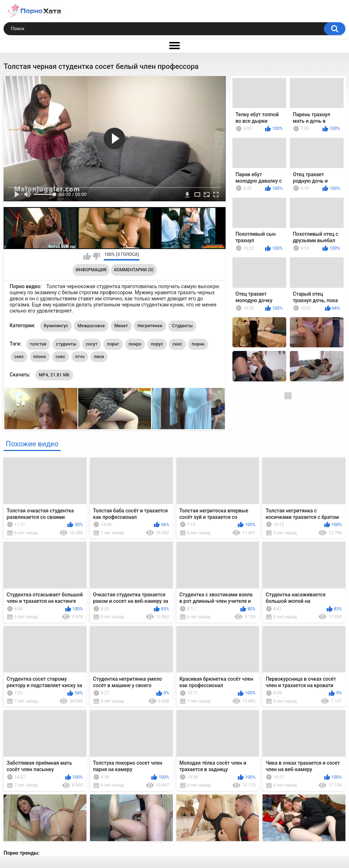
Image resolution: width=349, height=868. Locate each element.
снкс (60, 357)
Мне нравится (87, 256)
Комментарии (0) (134, 270)
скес (177, 344)
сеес (19, 357)
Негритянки (150, 326)
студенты (66, 344)
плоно (40, 357)
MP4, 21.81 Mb (54, 375)
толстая (38, 344)
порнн (198, 344)
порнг (113, 344)
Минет (121, 326)
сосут (92, 344)
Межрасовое (91, 326)
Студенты (182, 326)
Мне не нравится (96, 256)
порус (157, 344)
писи (99, 357)
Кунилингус (56, 326)
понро (135, 344)
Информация (91, 270)
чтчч (80, 357)
